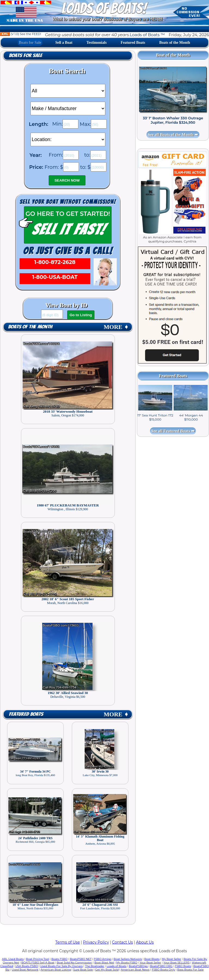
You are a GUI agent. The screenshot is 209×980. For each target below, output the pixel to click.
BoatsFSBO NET (81, 959)
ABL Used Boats (13, 959)
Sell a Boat (64, 43)
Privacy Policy (96, 942)
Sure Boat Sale (83, 970)
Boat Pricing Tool (37, 959)
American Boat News (135, 970)
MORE (116, 327)
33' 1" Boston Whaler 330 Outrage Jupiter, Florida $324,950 (173, 120)
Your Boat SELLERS (176, 962)
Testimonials (97, 43)
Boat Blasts (152, 959)
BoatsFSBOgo (138, 966)
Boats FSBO (59, 959)
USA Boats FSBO (27, 966)
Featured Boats (133, 43)
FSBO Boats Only (163, 970)
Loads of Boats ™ (147, 35)
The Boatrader (95, 966)
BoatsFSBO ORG (161, 966)
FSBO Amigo (103, 959)
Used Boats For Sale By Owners (62, 966)
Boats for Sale (30, 43)
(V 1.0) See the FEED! (21, 34)
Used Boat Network (25, 970)
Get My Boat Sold (107, 970)
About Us (145, 942)
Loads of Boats (117, 966)
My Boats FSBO (127, 962)
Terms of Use (67, 942)
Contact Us (123, 942)
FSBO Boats (183, 966)
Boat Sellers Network (128, 959)
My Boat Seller (171, 959)
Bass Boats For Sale (190, 970)
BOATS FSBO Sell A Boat (38, 962)
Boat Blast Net (104, 962)
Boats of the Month (175, 43)
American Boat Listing (56, 970)
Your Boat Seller (150, 962)
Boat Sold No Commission (74, 962)
